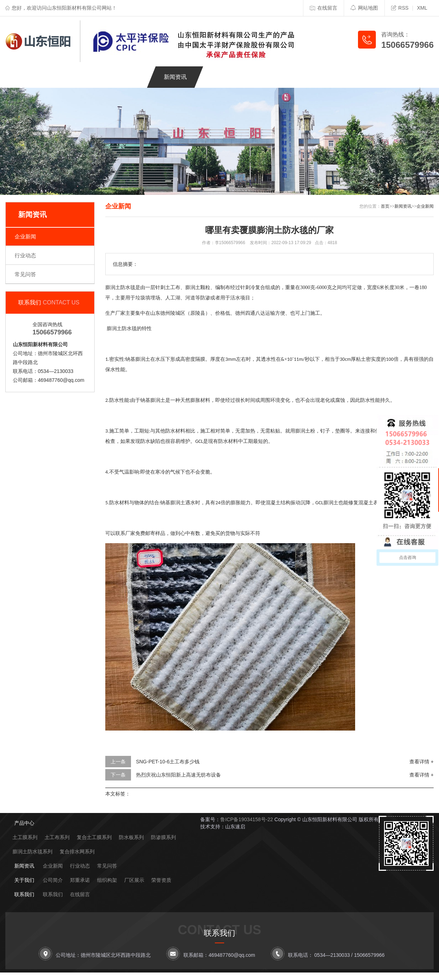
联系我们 (270, 77)
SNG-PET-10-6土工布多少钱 (168, 762)
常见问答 (25, 274)
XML (422, 8)
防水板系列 (131, 837)
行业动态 (25, 255)
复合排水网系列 (77, 852)
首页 (385, 206)
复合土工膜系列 (94, 837)
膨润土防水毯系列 (32, 852)
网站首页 (33, 77)
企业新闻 (25, 236)
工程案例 (128, 77)
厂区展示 (134, 880)
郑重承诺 (80, 880)
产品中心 (80, 77)
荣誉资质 (161, 880)
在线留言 (324, 8)
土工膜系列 (25, 837)
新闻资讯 (175, 77)
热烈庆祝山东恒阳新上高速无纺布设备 (178, 775)
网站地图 (364, 8)
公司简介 (53, 880)
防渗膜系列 (163, 837)
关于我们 (223, 77)
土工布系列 (57, 837)
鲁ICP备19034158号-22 (247, 819)
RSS (400, 8)
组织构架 (107, 880)
